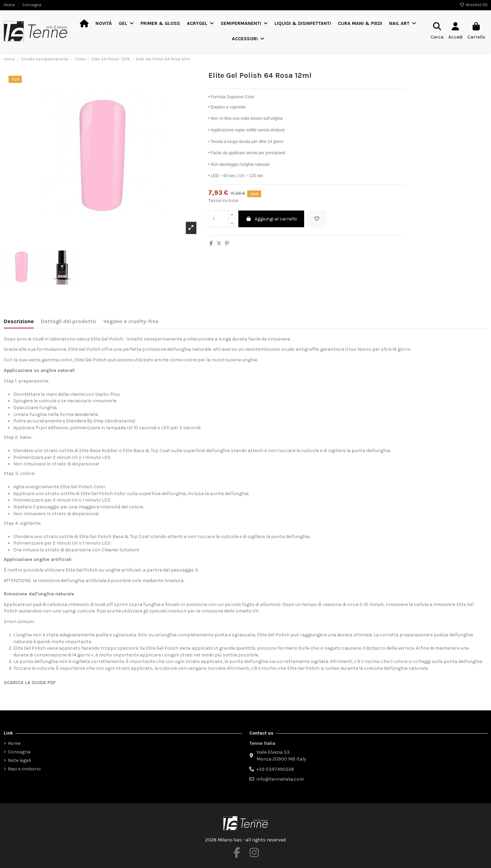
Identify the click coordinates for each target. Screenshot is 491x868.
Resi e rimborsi (24, 769)
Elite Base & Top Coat (146, 451)
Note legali (19, 760)
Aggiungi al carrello (271, 219)
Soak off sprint (111, 604)
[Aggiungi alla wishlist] (317, 219)
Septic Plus (108, 394)
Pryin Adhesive (51, 428)
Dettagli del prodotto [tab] (69, 321)
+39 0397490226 (275, 769)
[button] (126, 24)
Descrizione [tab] (19, 321)
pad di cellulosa (50, 604)
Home (10, 5)
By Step (95, 421)
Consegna (32, 5)
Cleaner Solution (120, 550)
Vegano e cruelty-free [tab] (131, 321)
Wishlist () (474, 5)
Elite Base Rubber (99, 451)
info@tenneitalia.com (280, 779)
